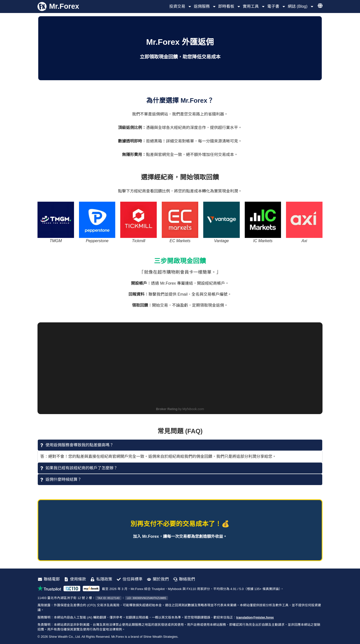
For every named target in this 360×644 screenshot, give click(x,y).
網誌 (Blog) (301, 6)
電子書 (276, 6)
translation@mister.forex (255, 617)
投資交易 (180, 6)
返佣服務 (205, 6)
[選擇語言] (320, 6)
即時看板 (229, 6)
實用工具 (254, 6)
